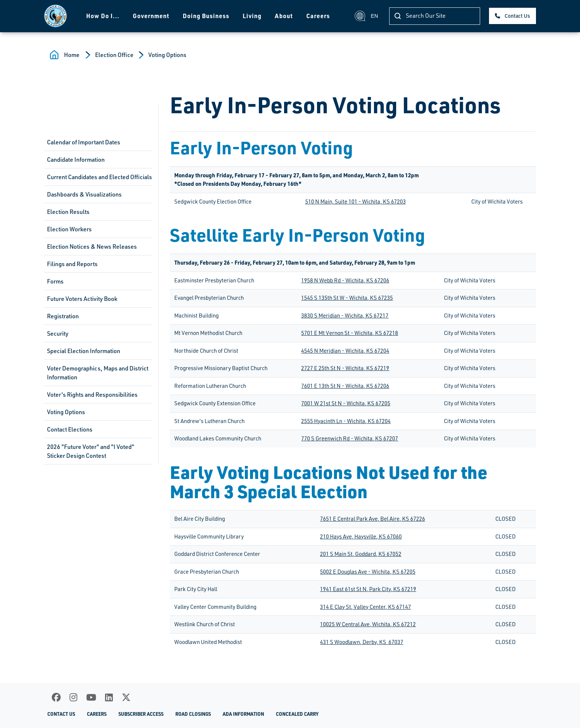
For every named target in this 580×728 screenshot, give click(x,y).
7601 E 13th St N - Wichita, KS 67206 (345, 386)
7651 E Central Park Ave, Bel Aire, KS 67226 (372, 519)
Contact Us (517, 16)
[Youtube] (91, 697)
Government (151, 16)
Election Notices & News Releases (92, 246)
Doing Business (206, 16)
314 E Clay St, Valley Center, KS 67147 (365, 607)
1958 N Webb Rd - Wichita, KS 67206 (345, 280)
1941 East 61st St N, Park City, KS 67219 (368, 589)
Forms (55, 281)
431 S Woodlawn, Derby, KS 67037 (362, 642)
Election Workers (69, 229)
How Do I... (103, 16)
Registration (63, 316)
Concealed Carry (297, 714)
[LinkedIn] (109, 697)
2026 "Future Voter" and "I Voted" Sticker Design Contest (91, 451)
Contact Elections (70, 429)
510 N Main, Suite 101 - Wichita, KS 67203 (355, 202)
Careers (318, 16)
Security (58, 333)
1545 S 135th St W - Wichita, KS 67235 (347, 298)
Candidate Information (76, 160)
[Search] (435, 16)
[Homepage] (55, 16)
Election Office (114, 55)
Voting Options (167, 55)
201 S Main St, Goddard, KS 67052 (361, 554)
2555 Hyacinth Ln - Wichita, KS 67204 (346, 421)
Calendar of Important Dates (84, 142)
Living (252, 16)
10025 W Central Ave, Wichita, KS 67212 (368, 624)
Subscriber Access (141, 714)
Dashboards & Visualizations (84, 194)
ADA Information (243, 714)
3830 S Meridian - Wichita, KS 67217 (345, 316)
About (284, 16)
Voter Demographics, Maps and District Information (98, 373)
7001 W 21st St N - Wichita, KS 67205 (346, 403)
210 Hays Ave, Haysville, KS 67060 (361, 536)
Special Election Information (84, 351)
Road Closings (193, 714)
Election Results (68, 212)
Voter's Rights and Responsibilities (92, 395)
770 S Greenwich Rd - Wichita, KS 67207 (350, 438)
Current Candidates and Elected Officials (100, 177)
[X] (126, 697)
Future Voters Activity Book (82, 299)
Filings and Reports (72, 264)
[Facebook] (56, 697)
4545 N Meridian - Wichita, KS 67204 (345, 351)
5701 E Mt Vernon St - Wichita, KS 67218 (350, 333)
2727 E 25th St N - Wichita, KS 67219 (345, 368)
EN (366, 16)
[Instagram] (73, 697)
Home (72, 55)
